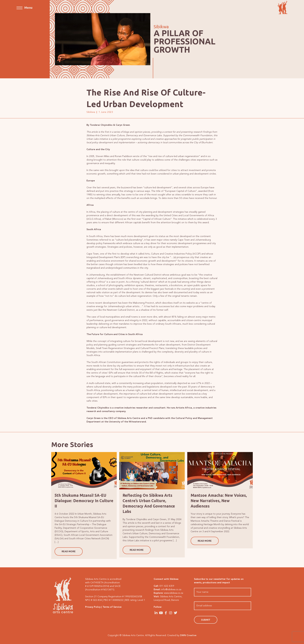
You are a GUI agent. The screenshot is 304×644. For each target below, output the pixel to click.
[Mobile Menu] (25, 8)
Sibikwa (91, 112)
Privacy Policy (93, 607)
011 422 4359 (167, 586)
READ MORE (69, 551)
